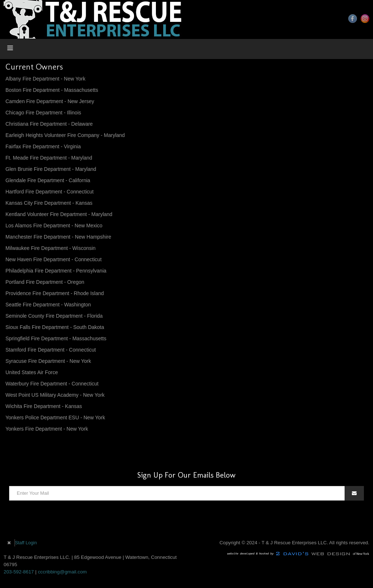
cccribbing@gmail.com (62, 572)
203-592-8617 (19, 572)
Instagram (365, 19)
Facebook (353, 19)
